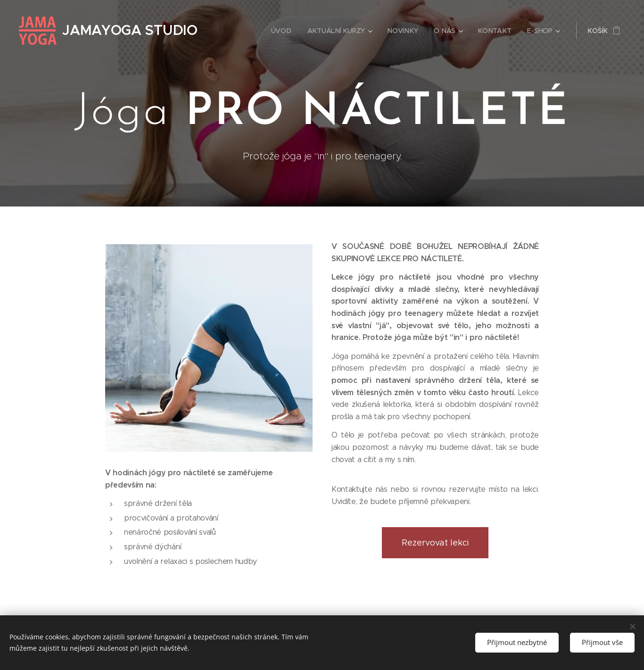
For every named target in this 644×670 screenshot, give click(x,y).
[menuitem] (282, 31)
